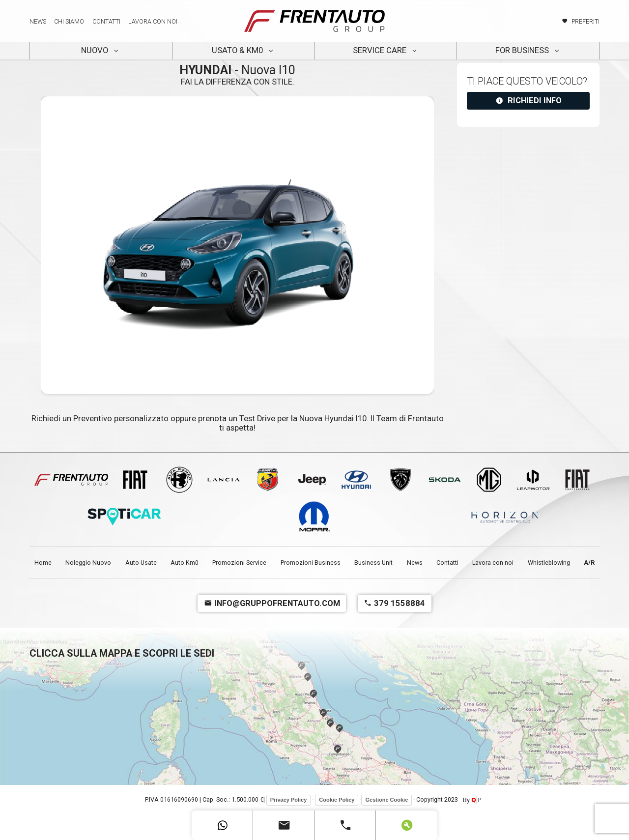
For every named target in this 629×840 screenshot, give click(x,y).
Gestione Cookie (386, 800)
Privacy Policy (289, 800)
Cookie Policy (337, 800)
